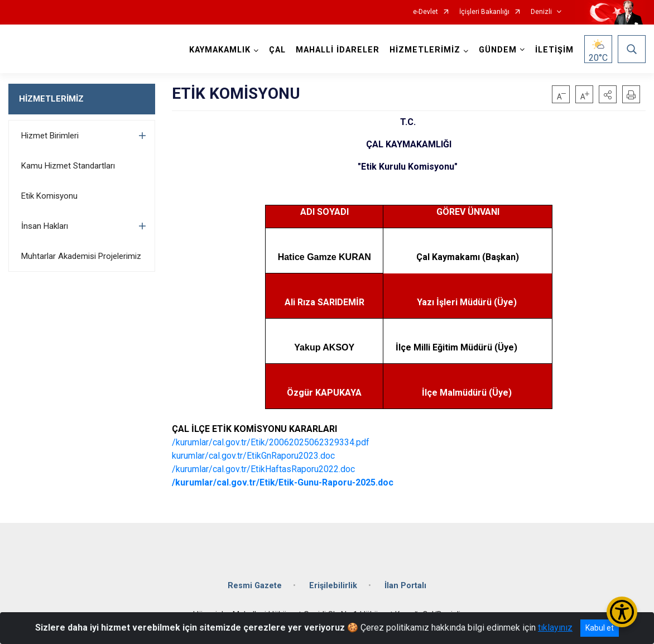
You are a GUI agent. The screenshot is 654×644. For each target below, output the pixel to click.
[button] (608, 94)
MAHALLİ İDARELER (338, 50)
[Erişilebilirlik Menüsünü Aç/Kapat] (622, 612)
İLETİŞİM (554, 50)
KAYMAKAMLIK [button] (220, 50)
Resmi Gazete (255, 586)
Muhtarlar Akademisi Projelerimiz (81, 256)
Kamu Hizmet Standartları (68, 166)
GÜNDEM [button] (498, 50)
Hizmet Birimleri (50, 136)
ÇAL (277, 50)
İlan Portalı (405, 586)
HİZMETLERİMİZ (51, 99)
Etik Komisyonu (49, 196)
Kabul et (600, 628)
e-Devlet (425, 12)
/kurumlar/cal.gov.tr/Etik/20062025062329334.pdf (271, 442)
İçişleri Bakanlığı (484, 12)
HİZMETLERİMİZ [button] (425, 50)
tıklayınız (555, 628)
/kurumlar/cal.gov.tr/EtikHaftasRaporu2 (248, 469)
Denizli (541, 12)
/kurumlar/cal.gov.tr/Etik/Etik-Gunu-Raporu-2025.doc (283, 482)
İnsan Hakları (45, 226)
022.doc (339, 469)
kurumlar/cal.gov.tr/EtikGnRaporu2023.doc (253, 456)
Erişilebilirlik (333, 586)
